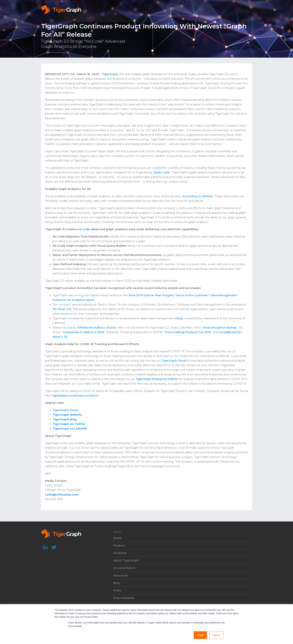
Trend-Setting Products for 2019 (187, 332)
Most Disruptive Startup (220, 328)
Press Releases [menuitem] (124, 598)
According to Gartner (198, 196)
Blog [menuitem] (116, 583)
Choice (111, 328)
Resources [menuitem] (121, 575)
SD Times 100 (62, 309)
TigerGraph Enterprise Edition (157, 379)
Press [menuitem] (117, 590)
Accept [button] (200, 635)
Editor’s (99, 328)
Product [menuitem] (119, 545)
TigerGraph (110, 74)
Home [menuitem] (117, 538)
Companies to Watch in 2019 (83, 332)
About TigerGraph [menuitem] (126, 560)
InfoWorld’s (85, 328)
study (179, 318)
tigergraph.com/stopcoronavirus (76, 396)
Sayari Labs (162, 172)
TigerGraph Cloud (174, 361)
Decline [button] (216, 635)
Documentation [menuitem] (124, 568)
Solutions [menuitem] (120, 553)
